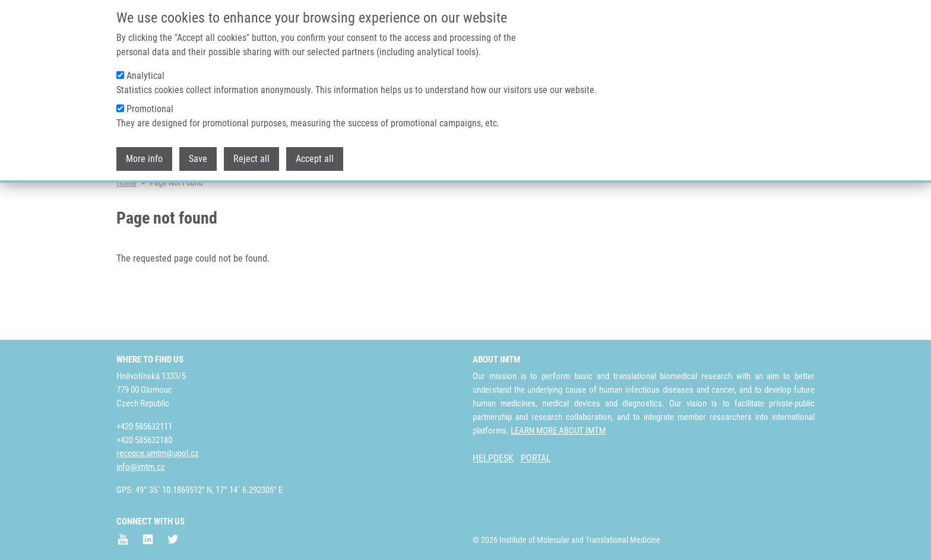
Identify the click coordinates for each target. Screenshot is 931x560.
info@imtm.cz (141, 467)
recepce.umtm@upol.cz (158, 454)
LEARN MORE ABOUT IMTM (558, 431)
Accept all (315, 155)
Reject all (251, 155)
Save (198, 155)
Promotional (150, 105)
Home (126, 228)
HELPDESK (493, 459)
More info (144, 155)
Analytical (145, 71)
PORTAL (536, 459)
